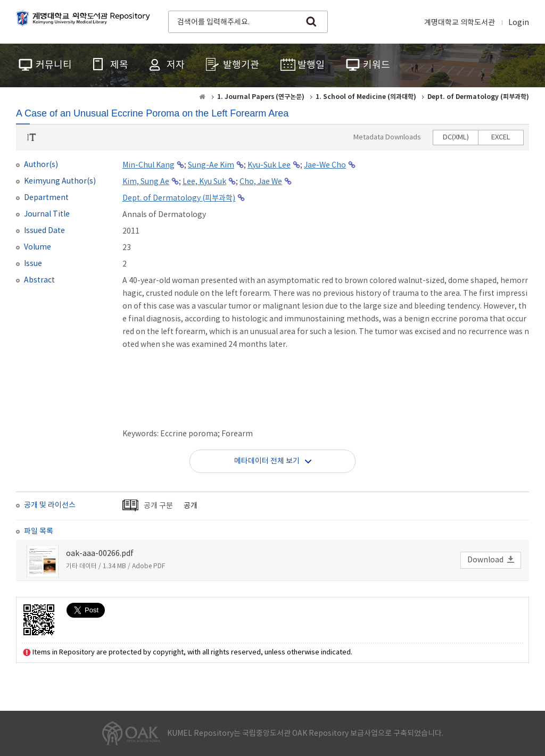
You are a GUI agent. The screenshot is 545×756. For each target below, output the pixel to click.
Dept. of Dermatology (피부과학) (179, 198)
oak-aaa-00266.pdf (100, 554)
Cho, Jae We (261, 182)
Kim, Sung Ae (146, 182)
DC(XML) (456, 138)
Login (519, 23)
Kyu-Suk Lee (269, 165)
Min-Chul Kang (148, 165)
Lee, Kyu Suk (204, 182)
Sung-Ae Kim (211, 165)
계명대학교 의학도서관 (460, 23)
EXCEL (501, 138)
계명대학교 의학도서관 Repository (85, 21)
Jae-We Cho (325, 165)
